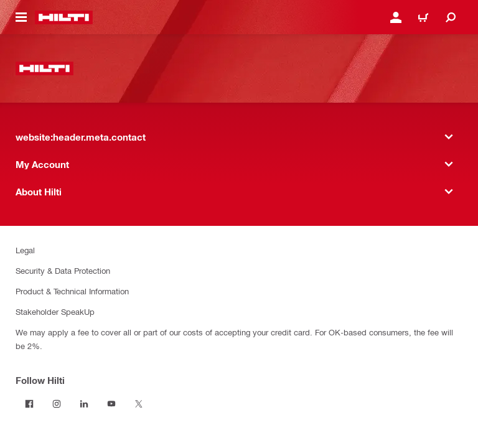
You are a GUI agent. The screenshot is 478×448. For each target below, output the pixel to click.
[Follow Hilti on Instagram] (57, 404)
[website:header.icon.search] (451, 17)
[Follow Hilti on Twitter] (139, 404)
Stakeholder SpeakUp (55, 311)
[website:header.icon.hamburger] (21, 17)
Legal (25, 250)
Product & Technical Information (72, 291)
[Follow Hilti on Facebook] (29, 404)
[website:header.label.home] (64, 17)
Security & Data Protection (63, 270)
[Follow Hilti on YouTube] (111, 404)
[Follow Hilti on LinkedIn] (84, 404)
